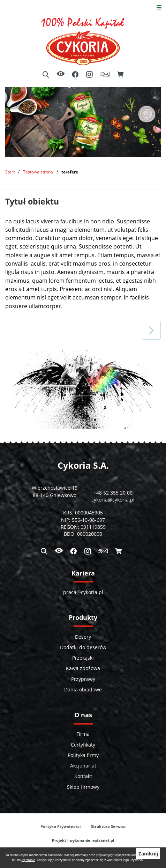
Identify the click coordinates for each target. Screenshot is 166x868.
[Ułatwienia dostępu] (61, 75)
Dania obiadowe (83, 690)
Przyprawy (83, 679)
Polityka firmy (83, 755)
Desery (83, 637)
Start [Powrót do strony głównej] (10, 172)
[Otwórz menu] (159, 7)
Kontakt (83, 776)
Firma (83, 734)
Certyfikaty (83, 745)
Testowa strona (38, 172)
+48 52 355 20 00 (113, 493)
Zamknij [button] (148, 854)
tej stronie (28, 860)
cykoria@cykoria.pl (113, 500)
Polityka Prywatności (61, 826)
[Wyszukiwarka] (46, 75)
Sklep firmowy (83, 787)
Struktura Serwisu (108, 826)
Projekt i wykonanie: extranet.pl (83, 840)
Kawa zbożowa (83, 668)
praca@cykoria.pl (83, 592)
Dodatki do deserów (83, 647)
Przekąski (83, 658)
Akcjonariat (83, 766)
